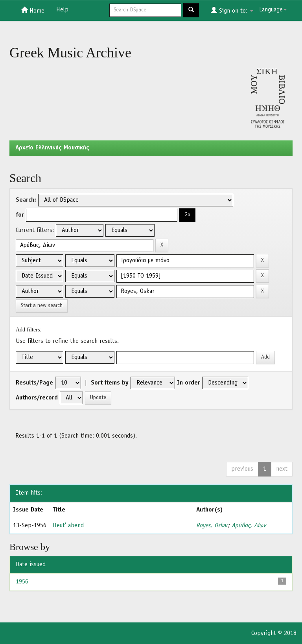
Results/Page (34, 383)
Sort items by (110, 383)
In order (189, 383)
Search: (26, 200)
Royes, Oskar (212, 526)
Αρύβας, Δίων (249, 526)
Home (33, 10)
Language (273, 10)
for (20, 215)
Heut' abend (68, 526)
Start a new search (42, 306)
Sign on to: (232, 10)
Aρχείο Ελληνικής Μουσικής (52, 148)
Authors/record (37, 398)
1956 (22, 582)
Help (62, 10)
